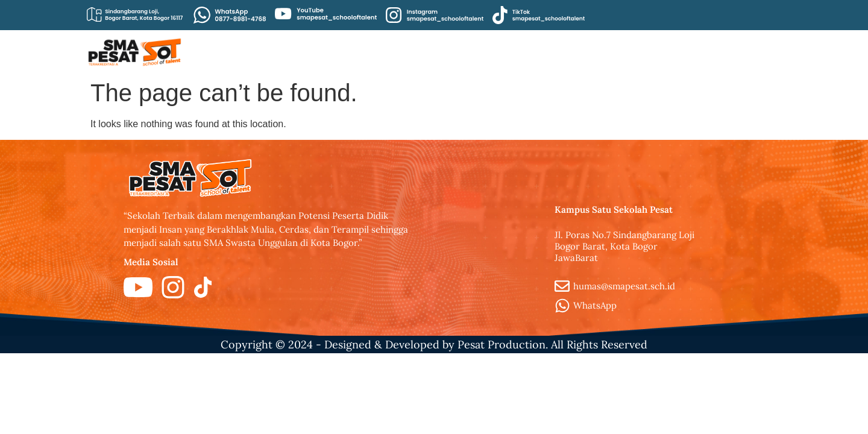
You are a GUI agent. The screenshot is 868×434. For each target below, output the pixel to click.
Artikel (426, 52)
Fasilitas (751, 52)
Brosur (637, 52)
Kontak (692, 52)
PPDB (585, 52)
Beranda (368, 52)
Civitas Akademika (507, 52)
